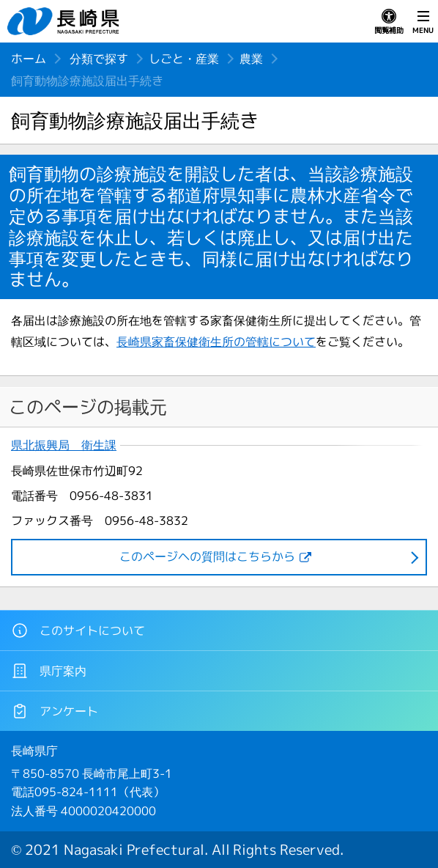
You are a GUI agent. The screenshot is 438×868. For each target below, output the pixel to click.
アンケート (55, 711)
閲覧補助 (389, 22)
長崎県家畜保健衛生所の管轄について (216, 342)
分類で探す (99, 59)
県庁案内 (49, 671)
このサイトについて (78, 630)
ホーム (29, 59)
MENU (423, 22)
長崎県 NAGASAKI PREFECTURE (65, 21)
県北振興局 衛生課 (64, 445)
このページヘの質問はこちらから (207, 556)
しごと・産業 (184, 59)
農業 (251, 59)
